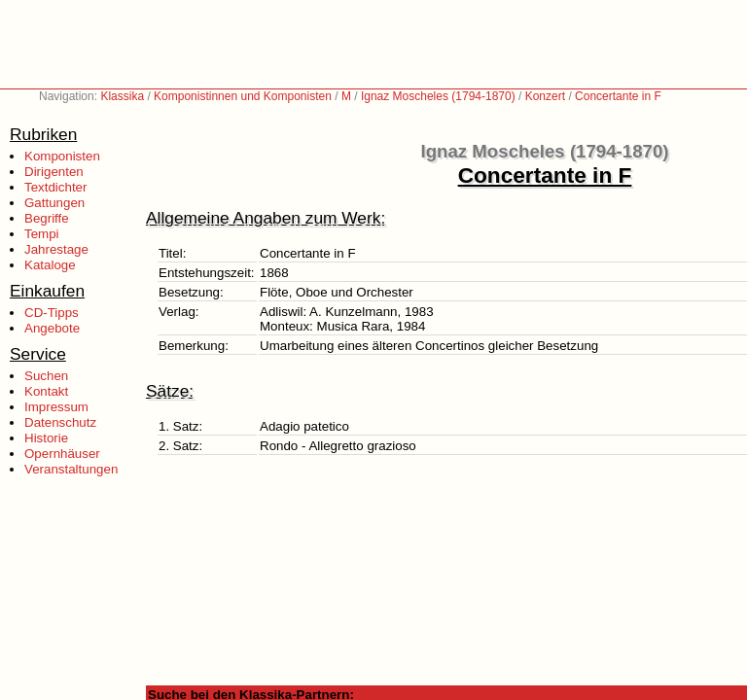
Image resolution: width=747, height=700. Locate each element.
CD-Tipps (52, 313)
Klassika (122, 96)
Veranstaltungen (71, 469)
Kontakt (46, 391)
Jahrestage (56, 249)
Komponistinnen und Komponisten (243, 96)
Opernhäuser (62, 454)
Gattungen (54, 203)
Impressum (56, 407)
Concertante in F (618, 96)
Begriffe (47, 218)
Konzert (545, 96)
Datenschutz (60, 422)
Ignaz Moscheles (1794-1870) (438, 96)
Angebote (52, 328)
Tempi (42, 234)
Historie (46, 438)
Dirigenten (54, 172)
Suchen (46, 376)
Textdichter (55, 187)
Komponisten (62, 156)
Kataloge (50, 265)
